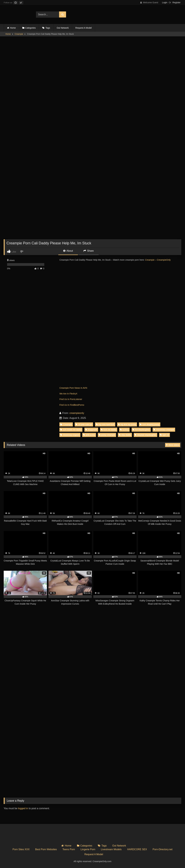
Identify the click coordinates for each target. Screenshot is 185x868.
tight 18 (164, 435)
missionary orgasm (70, 435)
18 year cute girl (84, 424)
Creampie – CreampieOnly (158, 260)
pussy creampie (107, 435)
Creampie (19, 34)
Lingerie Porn (88, 849)
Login (165, 2)
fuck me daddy (109, 430)
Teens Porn (69, 849)
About (68, 251)
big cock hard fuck (105, 424)
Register (177, 2)
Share (89, 251)
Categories (31, 28)
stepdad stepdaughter (146, 435)
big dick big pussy (127, 424)
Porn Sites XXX (21, 849)
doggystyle (91, 430)
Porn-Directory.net (163, 849)
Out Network (63, 28)
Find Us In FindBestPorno (72, 405)
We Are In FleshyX (68, 394)
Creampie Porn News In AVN (73, 388)
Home (13, 28)
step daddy (125, 435)
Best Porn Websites (46, 849)
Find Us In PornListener (71, 399)
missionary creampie (164, 430)
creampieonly (77, 413)
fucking (124, 430)
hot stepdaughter (141, 430)
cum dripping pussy (150, 424)
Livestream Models (111, 849)
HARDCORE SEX (137, 849)
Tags (48, 28)
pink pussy (89, 435)
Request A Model (83, 28)
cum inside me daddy (71, 430)
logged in (23, 808)
